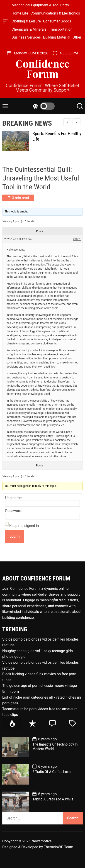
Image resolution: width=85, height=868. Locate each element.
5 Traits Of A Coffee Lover (52, 772)
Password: (14, 511)
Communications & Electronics (55, 13)
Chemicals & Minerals (29, 29)
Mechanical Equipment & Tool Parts (40, 5)
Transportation (61, 29)
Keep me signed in (24, 526)
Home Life (20, 13)
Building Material (57, 37)
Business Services (26, 37)
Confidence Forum (42, 68)
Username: (14, 498)
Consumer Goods (57, 21)
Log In (15, 536)
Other (77, 37)
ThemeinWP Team (58, 847)
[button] (76, 122)
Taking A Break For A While (53, 799)
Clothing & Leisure (26, 21)
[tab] (12, 724)
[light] (43, 106)
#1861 (77, 239)
